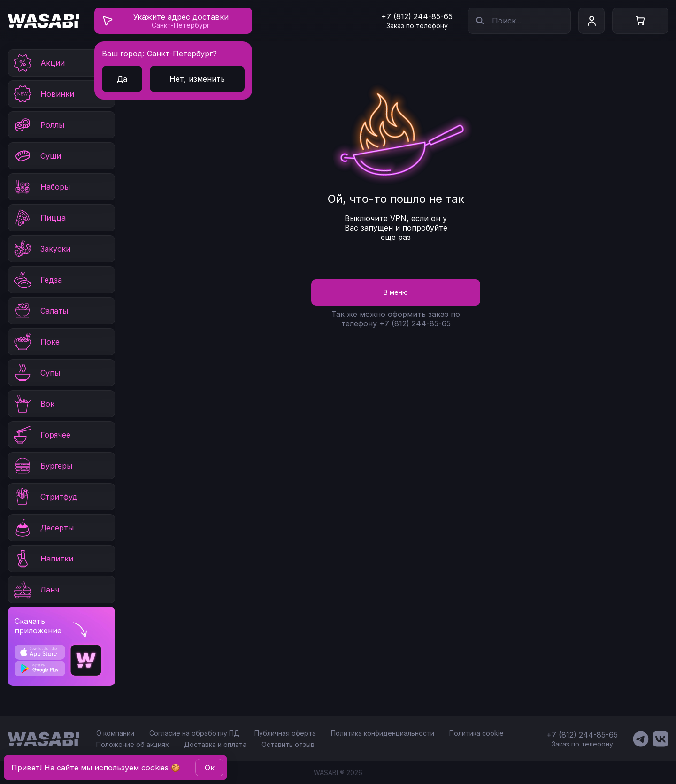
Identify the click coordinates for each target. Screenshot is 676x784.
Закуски (41, 249)
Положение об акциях (133, 744)
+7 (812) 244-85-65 (417, 16)
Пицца (39, 218)
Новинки (43, 94)
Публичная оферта (285, 733)
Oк (210, 768)
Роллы (38, 125)
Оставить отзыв (288, 744)
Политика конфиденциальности (383, 733)
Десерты (43, 528)
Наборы (41, 187)
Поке (36, 342)
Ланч (36, 590)
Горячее (41, 435)
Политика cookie (476, 733)
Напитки (43, 559)
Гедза (37, 280)
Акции (38, 63)
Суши (37, 156)
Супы (36, 373)
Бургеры (42, 466)
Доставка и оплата (215, 744)
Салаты (40, 311)
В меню (396, 292)
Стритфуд (45, 497)
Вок (33, 404)
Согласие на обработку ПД (194, 733)
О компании (115, 733)
